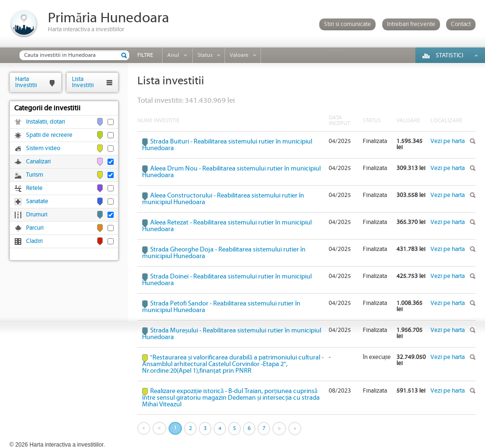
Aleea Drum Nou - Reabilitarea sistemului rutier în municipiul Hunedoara (231, 172)
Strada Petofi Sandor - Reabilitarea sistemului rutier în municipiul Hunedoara (221, 307)
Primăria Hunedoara (108, 18)
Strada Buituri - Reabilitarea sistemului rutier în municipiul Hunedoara (227, 145)
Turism (35, 175)
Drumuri (37, 215)
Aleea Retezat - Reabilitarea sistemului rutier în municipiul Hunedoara (227, 226)
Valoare (239, 55)
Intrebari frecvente (411, 24)
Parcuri (35, 228)
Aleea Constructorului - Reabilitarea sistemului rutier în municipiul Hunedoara (223, 199)
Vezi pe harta (448, 141)
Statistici (449, 56)
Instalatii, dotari (45, 122)
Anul (173, 55)
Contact (461, 24)
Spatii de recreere (49, 135)
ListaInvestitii (83, 82)
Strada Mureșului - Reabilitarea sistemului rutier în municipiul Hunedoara (232, 334)
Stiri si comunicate (347, 24)
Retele (34, 188)
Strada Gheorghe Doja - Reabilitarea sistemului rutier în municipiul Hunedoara (224, 253)
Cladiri (34, 241)
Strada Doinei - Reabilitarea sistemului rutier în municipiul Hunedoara (227, 280)
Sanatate (37, 202)
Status (205, 55)
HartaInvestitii (26, 82)
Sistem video (43, 148)
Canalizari (38, 162)
